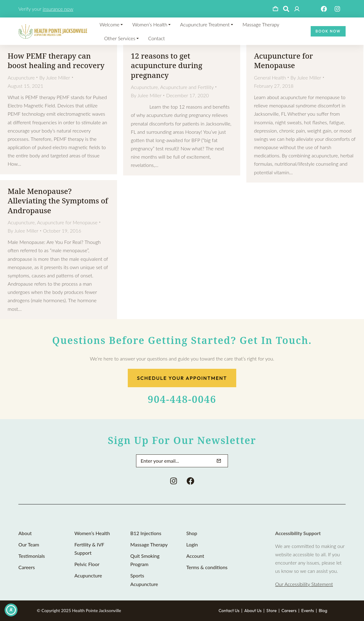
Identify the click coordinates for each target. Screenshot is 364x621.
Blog (323, 611)
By (55, 77)
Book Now (328, 31)
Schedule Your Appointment (182, 378)
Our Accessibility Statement (304, 584)
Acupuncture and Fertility (187, 87)
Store (271, 611)
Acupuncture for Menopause (283, 60)
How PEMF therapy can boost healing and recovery (56, 60)
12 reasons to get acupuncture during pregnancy (167, 65)
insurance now (58, 9)
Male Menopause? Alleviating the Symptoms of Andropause (58, 201)
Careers (289, 611)
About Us (253, 611)
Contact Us (229, 611)
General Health (270, 77)
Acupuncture (21, 77)
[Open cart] (275, 9)
